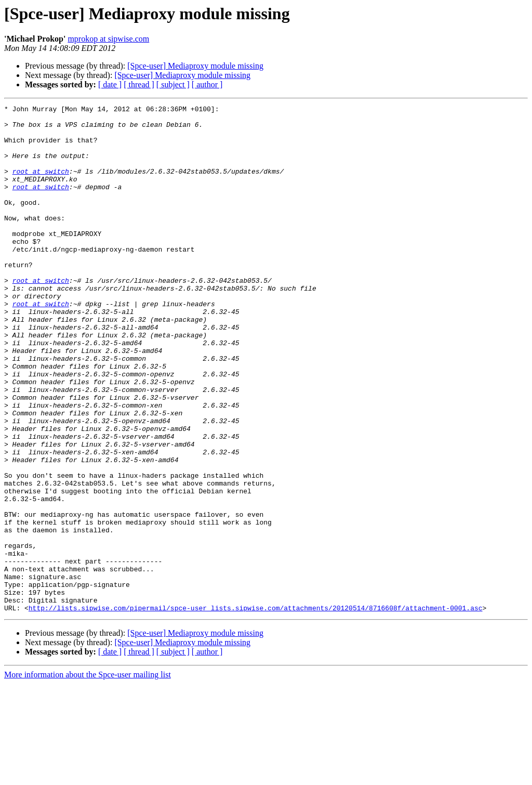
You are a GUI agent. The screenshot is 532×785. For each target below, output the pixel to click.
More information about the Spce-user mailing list (88, 776)
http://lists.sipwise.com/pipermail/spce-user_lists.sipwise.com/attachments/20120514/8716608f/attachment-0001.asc (256, 709)
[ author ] (207, 84)
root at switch (41, 185)
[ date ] (110, 84)
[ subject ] (173, 84)
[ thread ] (139, 84)
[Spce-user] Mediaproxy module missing (195, 66)
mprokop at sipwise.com (108, 39)
